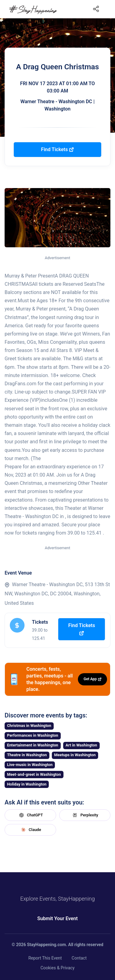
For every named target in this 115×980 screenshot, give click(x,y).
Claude (30, 830)
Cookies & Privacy (57, 968)
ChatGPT (30, 815)
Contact (79, 958)
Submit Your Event (58, 918)
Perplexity (85, 815)
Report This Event (45, 958)
